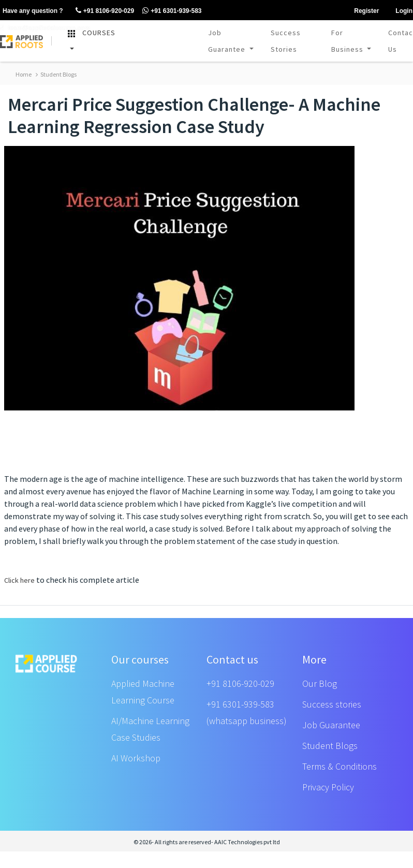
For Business (348, 41)
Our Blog (320, 683)
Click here (19, 580)
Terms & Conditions (340, 766)
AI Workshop (136, 758)
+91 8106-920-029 (240, 683)
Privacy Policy (328, 787)
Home (24, 74)
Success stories (332, 704)
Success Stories (286, 41)
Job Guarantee (228, 41)
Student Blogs (56, 74)
